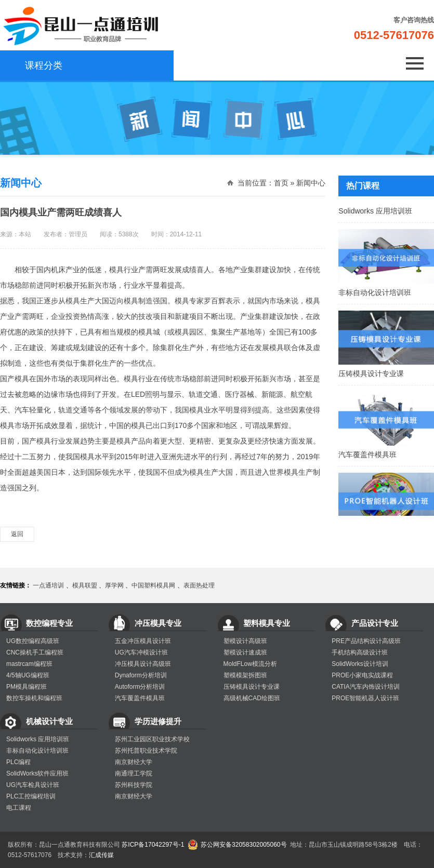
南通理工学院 (134, 773)
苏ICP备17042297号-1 (153, 845)
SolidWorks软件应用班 (37, 773)
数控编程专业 (49, 623)
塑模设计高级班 (245, 641)
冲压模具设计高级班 (143, 664)
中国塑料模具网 (153, 585)
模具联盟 (85, 585)
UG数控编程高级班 (33, 641)
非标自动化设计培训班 (386, 290)
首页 (281, 183)
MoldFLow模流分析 (250, 664)
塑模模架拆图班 (245, 675)
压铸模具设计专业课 (386, 371)
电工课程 (19, 808)
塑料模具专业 (267, 623)
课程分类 (36, 65)
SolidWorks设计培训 (360, 664)
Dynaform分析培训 (141, 675)
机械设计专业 (49, 721)
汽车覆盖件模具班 (386, 452)
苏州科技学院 (134, 785)
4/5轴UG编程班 (28, 675)
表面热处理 (199, 585)
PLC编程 (18, 762)
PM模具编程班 (27, 687)
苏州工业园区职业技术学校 (152, 739)
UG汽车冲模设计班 (141, 652)
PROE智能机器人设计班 (365, 698)
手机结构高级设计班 (360, 652)
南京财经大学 (134, 762)
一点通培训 (48, 585)
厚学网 (114, 585)
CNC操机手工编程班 (35, 652)
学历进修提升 (158, 721)
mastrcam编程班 (29, 664)
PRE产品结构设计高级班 (366, 641)
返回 (17, 534)
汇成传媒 (101, 855)
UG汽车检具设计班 (33, 785)
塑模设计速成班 (245, 652)
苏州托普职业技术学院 (146, 751)
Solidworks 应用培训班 (386, 209)
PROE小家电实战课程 (362, 675)
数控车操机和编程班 (34, 698)
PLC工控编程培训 (31, 796)
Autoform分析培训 (140, 687)
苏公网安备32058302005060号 (244, 845)
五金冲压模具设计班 (143, 641)
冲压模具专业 (158, 623)
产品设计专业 (375, 623)
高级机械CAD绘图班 (252, 698)
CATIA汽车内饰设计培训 (365, 687)
